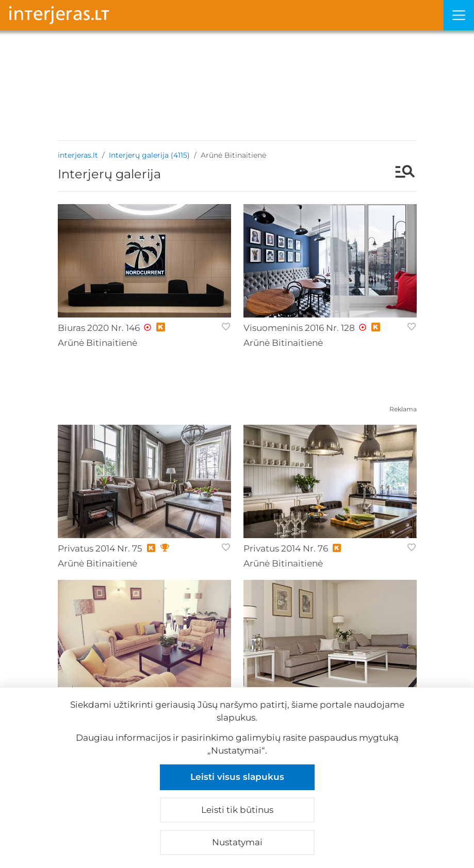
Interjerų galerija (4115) (149, 155)
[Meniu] (459, 15)
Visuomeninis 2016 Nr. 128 (299, 328)
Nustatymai (237, 842)
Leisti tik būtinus (237, 810)
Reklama (403, 409)
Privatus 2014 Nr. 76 (286, 548)
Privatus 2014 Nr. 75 (100, 548)
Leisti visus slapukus (237, 777)
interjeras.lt (78, 155)
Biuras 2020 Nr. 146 (99, 328)
